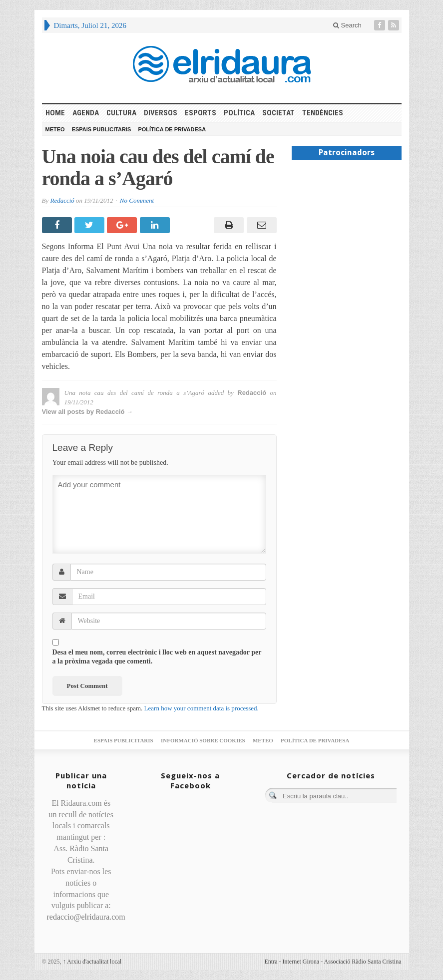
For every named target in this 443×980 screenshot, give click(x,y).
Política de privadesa (172, 129)
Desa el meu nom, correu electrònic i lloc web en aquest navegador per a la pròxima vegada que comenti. (157, 657)
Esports (201, 113)
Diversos (161, 113)
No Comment (137, 200)
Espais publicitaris (102, 129)
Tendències (323, 113)
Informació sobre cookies (203, 740)
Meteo (55, 129)
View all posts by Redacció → (88, 412)
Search (347, 25)
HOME (55, 113)
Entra (271, 962)
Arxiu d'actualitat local (92, 962)
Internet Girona (301, 962)
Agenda (86, 113)
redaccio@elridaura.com (86, 917)
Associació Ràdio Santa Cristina (363, 962)
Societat (278, 113)
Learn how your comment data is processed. (202, 708)
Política (239, 113)
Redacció (62, 200)
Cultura (121, 113)
